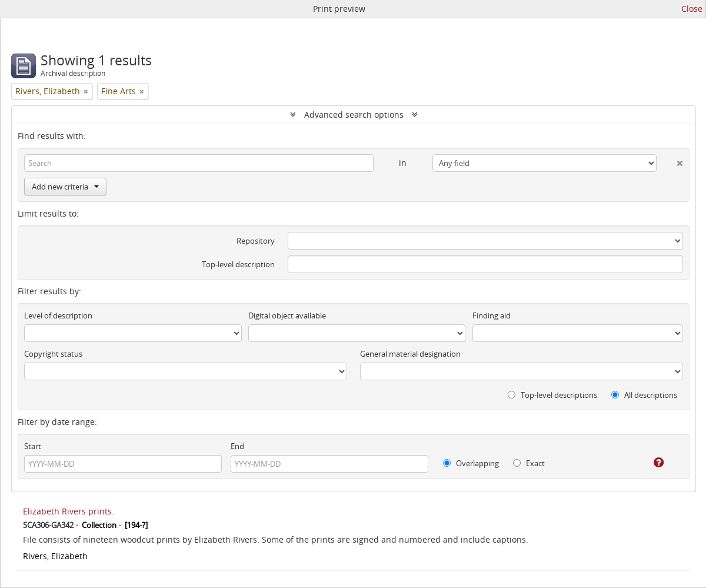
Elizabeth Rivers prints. (69, 511)
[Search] (199, 163)
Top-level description (238, 264)
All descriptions (644, 395)
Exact (529, 463)
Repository (256, 241)
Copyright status (53, 354)
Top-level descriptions (552, 395)
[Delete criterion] (670, 161)
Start (33, 446)
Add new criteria (65, 187)
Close (692, 9)
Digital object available (287, 315)
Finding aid (492, 315)
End (237, 446)
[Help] (650, 463)
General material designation (410, 354)
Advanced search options (354, 114)
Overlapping (471, 463)
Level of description (58, 315)
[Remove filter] (86, 91)
